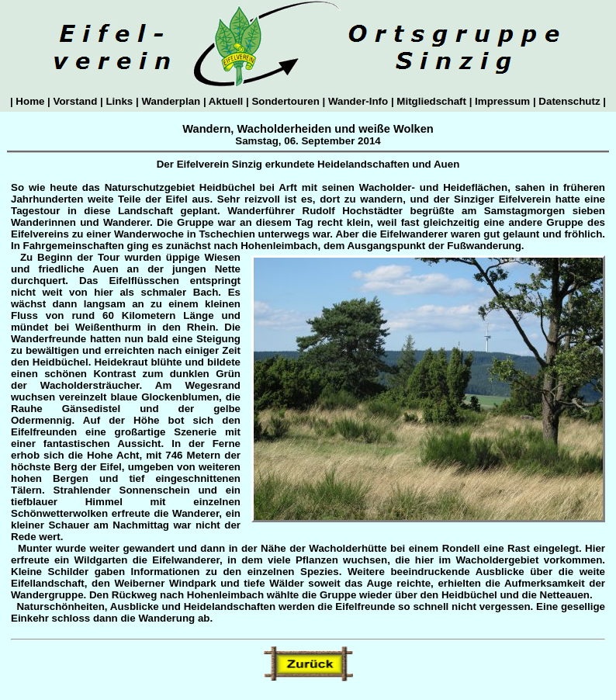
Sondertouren (286, 101)
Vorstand (75, 101)
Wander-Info (358, 101)
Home (30, 101)
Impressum (502, 101)
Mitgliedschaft (432, 101)
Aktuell (226, 101)
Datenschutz (570, 101)
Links (119, 101)
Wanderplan (171, 101)
